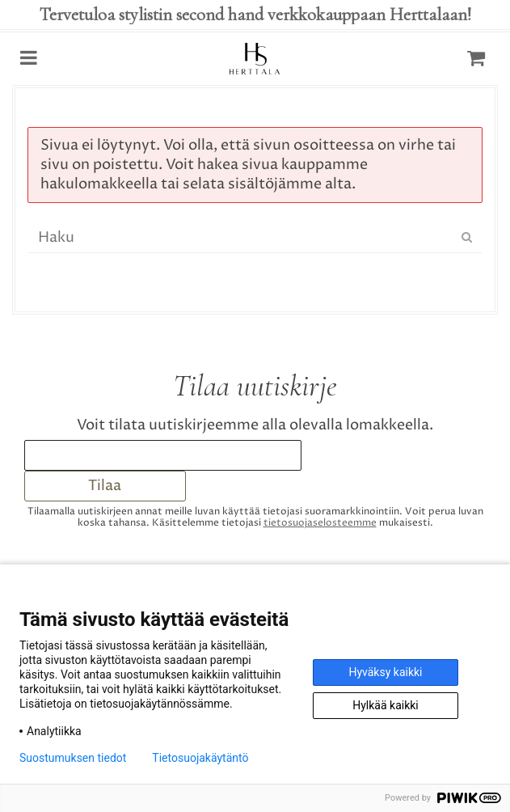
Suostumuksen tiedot (73, 758)
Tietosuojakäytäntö (200, 758)
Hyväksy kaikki (385, 672)
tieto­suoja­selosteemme (320, 523)
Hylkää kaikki (386, 705)
